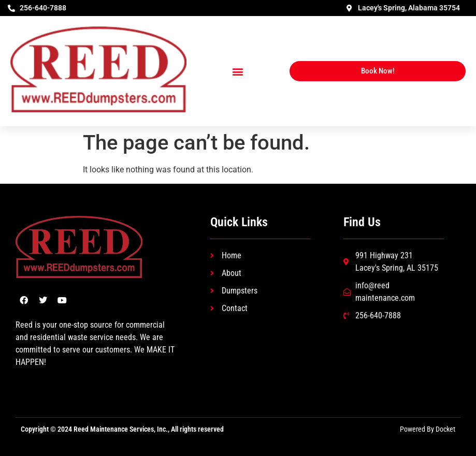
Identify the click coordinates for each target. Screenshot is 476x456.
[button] (238, 71)
